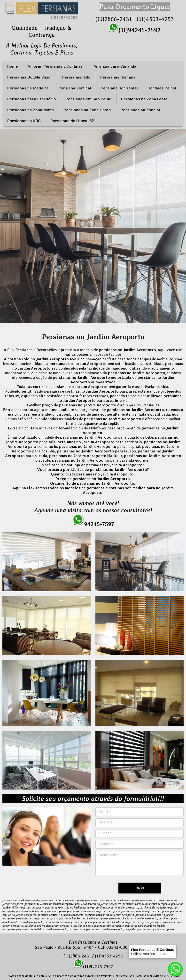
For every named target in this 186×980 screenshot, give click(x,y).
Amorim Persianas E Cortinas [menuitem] (55, 66)
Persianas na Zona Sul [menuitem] (142, 110)
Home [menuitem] (13, 66)
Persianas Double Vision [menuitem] (30, 77)
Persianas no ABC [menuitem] (24, 121)
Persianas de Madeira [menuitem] (28, 88)
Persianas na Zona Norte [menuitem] (31, 110)
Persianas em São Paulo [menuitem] (89, 99)
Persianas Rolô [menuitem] (76, 77)
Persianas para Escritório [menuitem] (32, 99)
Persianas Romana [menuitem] (118, 77)
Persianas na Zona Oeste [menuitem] (87, 110)
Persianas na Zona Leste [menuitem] (144, 99)
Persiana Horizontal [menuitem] (119, 88)
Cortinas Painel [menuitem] (162, 88)
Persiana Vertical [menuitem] (75, 88)
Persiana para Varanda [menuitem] (114, 66)
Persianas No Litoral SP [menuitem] (72, 121)
